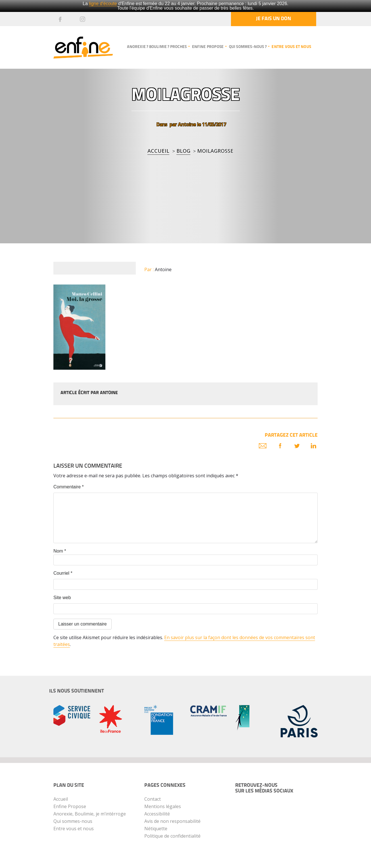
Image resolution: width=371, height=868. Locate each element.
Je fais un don (274, 19)
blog (183, 151)
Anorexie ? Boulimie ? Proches (157, 47)
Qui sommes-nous (73, 821)
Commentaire (69, 487)
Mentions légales (163, 806)
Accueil (158, 151)
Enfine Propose (70, 806)
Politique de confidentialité (172, 836)
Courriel (63, 573)
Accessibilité (157, 814)
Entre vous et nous (291, 47)
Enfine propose (208, 47)
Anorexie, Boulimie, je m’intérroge (90, 814)
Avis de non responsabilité (172, 821)
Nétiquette (156, 829)
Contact (153, 799)
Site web (62, 598)
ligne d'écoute (103, 4)
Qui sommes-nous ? (248, 47)
